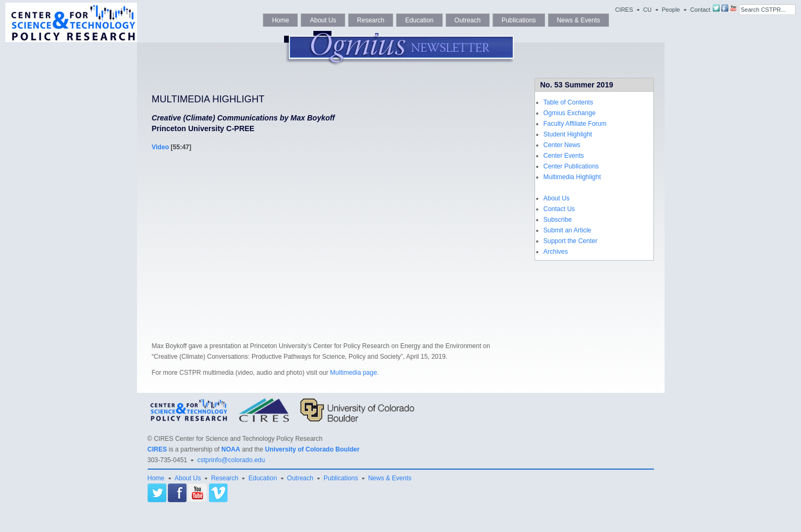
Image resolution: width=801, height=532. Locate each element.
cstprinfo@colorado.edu (231, 460)
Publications (519, 20)
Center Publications (571, 166)
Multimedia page (353, 373)
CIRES (624, 10)
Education (419, 20)
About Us (323, 20)
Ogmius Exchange (570, 113)
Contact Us (559, 209)
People (671, 10)
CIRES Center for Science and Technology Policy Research (238, 439)
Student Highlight (568, 134)
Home (280, 20)
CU (648, 10)
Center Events (564, 156)
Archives (556, 252)
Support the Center (571, 241)
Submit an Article (568, 230)
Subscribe (558, 220)
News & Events (578, 20)
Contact (700, 10)
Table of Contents (568, 102)
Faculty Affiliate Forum (575, 124)
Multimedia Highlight (572, 177)
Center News (562, 145)
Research (371, 20)
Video (160, 147)
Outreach (468, 20)
